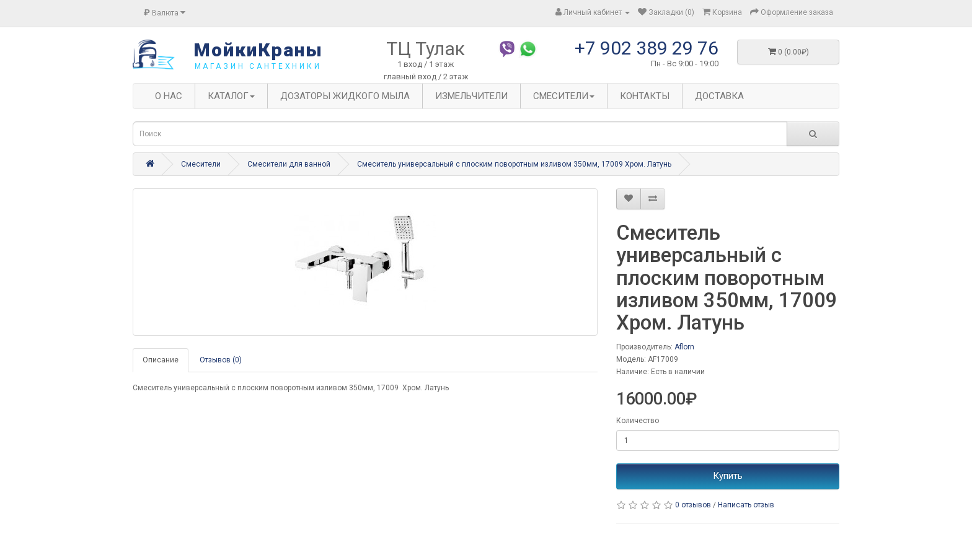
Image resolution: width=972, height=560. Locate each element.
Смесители (201, 164)
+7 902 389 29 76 (647, 48)
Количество (638, 421)
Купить (728, 476)
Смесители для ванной (289, 164)
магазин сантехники (258, 66)
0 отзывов (693, 505)
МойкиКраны (258, 50)
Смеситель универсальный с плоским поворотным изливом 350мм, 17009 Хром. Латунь (514, 164)
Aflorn (684, 347)
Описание (161, 360)
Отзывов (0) (221, 360)
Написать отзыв (746, 505)
